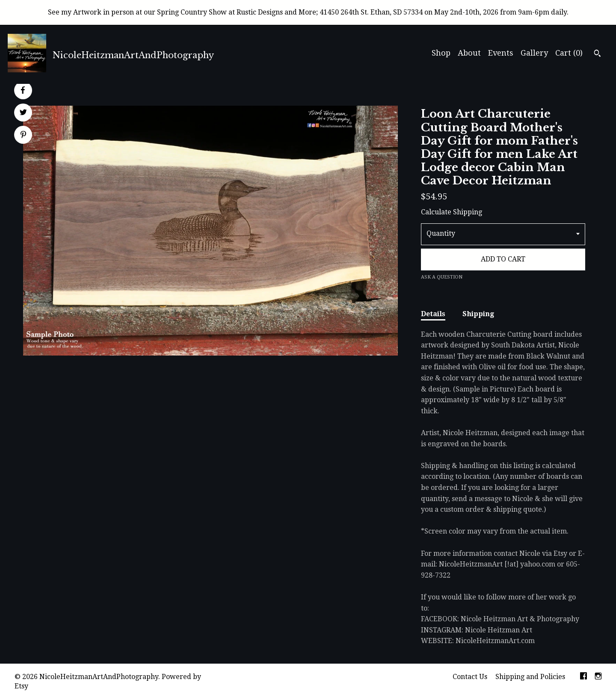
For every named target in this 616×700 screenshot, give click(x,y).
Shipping (478, 314)
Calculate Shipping (452, 212)
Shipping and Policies (530, 677)
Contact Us (470, 677)
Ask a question (442, 277)
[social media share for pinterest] (23, 136)
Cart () (569, 53)
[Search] (597, 54)
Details (433, 314)
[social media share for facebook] (23, 90)
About (469, 53)
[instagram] (598, 677)
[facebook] (583, 677)
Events (501, 53)
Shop (441, 53)
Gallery (534, 53)
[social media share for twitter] (23, 113)
